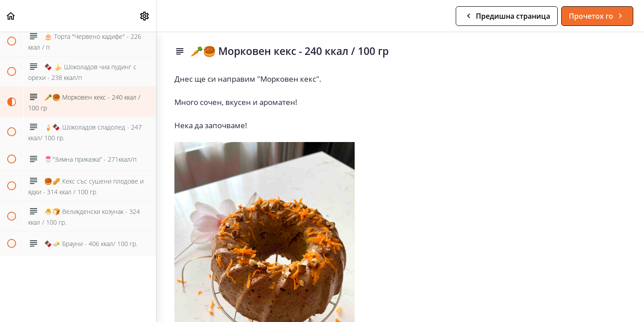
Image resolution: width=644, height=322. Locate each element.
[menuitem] (145, 16)
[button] (11, 16)
